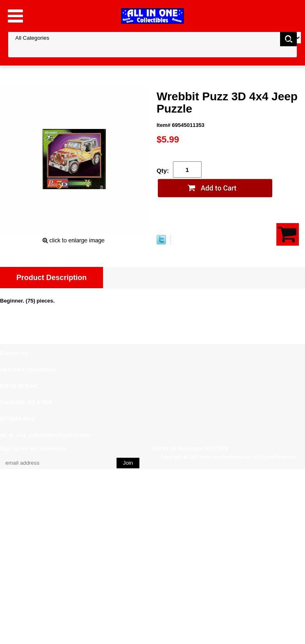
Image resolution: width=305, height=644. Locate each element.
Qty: (163, 171)
